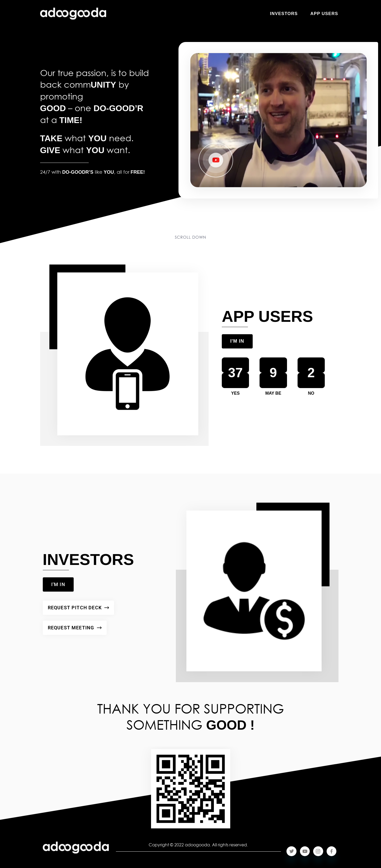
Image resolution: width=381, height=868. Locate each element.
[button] (217, 160)
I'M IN (237, 341)
